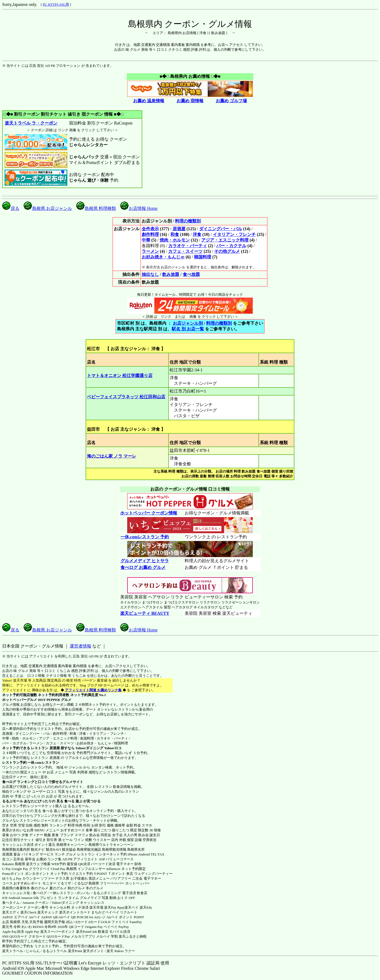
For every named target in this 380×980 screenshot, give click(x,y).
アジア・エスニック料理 (225, 240)
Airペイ (34, 917)
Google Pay (20, 869)
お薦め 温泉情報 (149, 101)
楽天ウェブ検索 (38, 864)
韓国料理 (203, 257)
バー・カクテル (231, 246)
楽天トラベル (13, 951)
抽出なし (150, 274)
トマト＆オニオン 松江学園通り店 (120, 376)
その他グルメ (227, 251)
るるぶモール (13, 801)
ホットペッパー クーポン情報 (149, 513)
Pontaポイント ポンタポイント (26, 874)
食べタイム (11, 903)
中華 (146, 240)
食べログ (9, 782)
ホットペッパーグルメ (20, 700)
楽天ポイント (93, 951)
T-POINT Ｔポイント (110, 874)
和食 (175, 234)
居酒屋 (179, 229)
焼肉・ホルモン (175, 240)
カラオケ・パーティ (188, 246)
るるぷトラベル (55, 951)
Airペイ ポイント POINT (125, 917)
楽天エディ (11, 912)
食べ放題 (191, 274)
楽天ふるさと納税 (133, 936)
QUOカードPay (58, 936)
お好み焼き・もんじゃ (163, 257)
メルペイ (103, 936)
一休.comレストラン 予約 (145, 537)
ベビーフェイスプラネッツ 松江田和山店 (126, 397)
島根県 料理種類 (96, 208)
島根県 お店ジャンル (48, 208)
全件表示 (150, 229)
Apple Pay (32, 932)
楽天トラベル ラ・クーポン (31, 123)
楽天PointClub (87, 932)
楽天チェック (48, 912)
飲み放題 (171, 274)
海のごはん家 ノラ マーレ (112, 456)
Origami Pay (94, 927)
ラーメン (150, 251)
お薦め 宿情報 (190, 101)
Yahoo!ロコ (113, 748)
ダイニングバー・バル (221, 229)
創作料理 (150, 234)
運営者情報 (81, 646)
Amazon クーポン (36, 903)
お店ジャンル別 (188, 323)
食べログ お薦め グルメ (143, 567)
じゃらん (33, 951)
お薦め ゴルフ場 (231, 101)
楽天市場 (96, 907)
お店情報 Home (139, 208)
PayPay (124, 927)
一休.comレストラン (43, 763)
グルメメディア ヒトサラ (145, 561)
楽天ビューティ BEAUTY (145, 613)
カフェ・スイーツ (185, 251)
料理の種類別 (188, 221)
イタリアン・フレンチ (234, 234)
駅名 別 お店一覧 (188, 329)
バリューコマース (120, 859)
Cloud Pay (58, 869)
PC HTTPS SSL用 (56, 4)
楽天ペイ (131, 907)
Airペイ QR (67, 917)
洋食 (197, 234)
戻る (11, 208)
